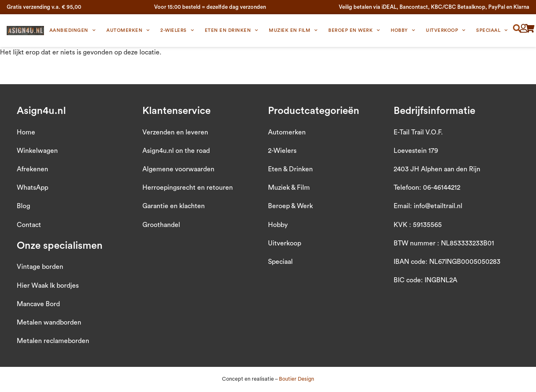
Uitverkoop (446, 31)
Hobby (403, 31)
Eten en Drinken (232, 31)
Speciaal (492, 31)
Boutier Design (296, 379)
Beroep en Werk (354, 31)
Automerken (128, 31)
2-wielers (177, 31)
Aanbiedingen (73, 31)
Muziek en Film (293, 31)
